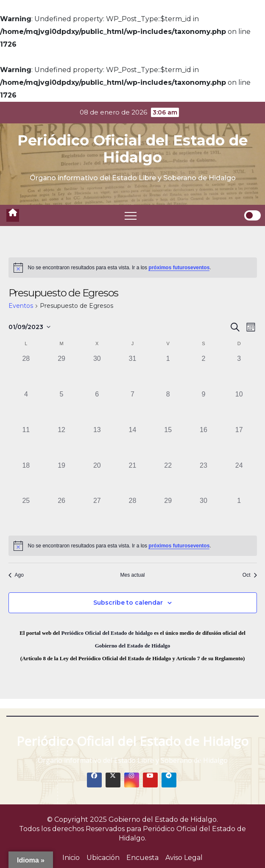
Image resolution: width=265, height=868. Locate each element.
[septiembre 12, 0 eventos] (61, 443)
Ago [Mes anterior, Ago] (16, 575)
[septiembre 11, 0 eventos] (26, 443)
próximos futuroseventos (179, 268)
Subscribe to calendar (128, 603)
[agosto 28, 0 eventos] (26, 371)
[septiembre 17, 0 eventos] (239, 443)
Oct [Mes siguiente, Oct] (250, 575)
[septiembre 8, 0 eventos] (168, 407)
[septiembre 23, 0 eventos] (204, 478)
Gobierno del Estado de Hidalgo (133, 646)
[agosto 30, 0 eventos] (97, 371)
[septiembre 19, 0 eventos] (61, 478)
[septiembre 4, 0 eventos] (26, 407)
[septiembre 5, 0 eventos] (61, 407)
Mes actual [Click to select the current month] (132, 575)
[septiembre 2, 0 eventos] (204, 371)
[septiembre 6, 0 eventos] (97, 407)
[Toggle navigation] (131, 215)
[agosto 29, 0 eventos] (61, 371)
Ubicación (103, 858)
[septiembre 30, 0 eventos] (204, 514)
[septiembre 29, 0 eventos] (168, 514)
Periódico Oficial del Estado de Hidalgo (132, 149)
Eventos (21, 306)
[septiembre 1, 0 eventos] (168, 371)
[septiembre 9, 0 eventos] (204, 407)
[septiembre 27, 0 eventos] (97, 514)
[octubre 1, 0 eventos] (239, 514)
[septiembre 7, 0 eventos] (133, 407)
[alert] (133, 268)
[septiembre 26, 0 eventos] (61, 514)
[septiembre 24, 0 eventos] (239, 478)
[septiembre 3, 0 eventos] (239, 371)
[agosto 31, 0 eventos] (133, 371)
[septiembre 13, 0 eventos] (97, 443)
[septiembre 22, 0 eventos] (168, 478)
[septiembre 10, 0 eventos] (239, 407)
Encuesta (142, 858)
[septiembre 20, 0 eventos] (97, 478)
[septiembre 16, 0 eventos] (204, 443)
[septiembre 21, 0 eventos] (133, 478)
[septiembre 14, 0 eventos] (133, 443)
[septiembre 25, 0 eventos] (26, 514)
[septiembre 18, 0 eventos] (26, 478)
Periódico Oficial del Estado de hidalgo (107, 633)
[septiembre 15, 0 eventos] (168, 443)
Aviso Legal (184, 858)
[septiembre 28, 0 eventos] (133, 514)
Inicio (71, 858)
